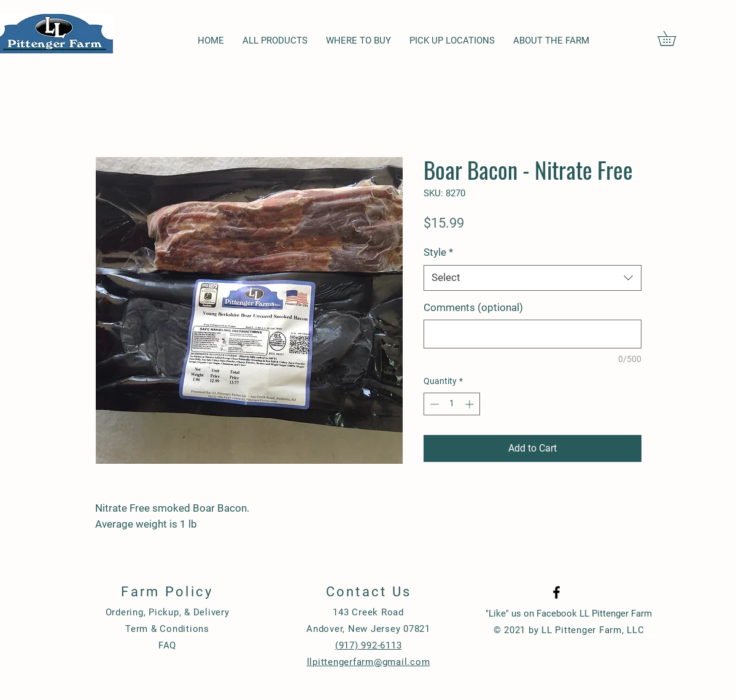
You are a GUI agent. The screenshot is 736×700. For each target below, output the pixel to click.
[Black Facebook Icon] (556, 592)
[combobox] (533, 278)
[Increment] (471, 404)
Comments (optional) (473, 307)
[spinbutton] (452, 404)
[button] (674, 38)
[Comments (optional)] (533, 334)
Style (438, 252)
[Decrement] (433, 404)
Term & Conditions (167, 629)
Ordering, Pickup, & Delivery (168, 612)
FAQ (167, 645)
